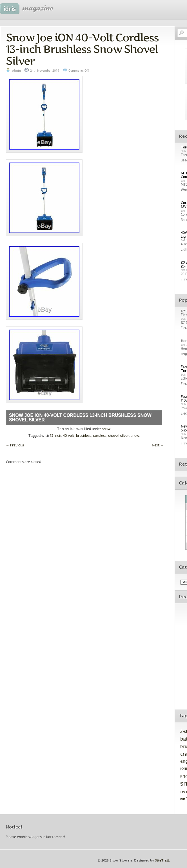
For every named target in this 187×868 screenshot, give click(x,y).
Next (158, 446)
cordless (100, 436)
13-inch (55, 436)
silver (125, 436)
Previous (15, 446)
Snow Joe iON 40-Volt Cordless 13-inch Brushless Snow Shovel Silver (82, 49)
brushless (84, 436)
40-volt (69, 436)
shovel (113, 436)
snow (106, 429)
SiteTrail (162, 861)
